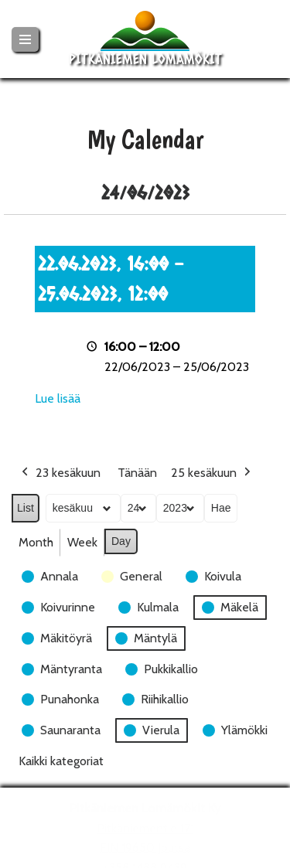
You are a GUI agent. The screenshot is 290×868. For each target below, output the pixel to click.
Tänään (137, 473)
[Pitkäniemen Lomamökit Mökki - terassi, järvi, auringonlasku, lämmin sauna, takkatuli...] (145, 39)
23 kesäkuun (60, 473)
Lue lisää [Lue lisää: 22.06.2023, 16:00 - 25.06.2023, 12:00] (58, 398)
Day (121, 541)
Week (82, 542)
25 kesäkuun (212, 473)
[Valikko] (25, 39)
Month (36, 542)
